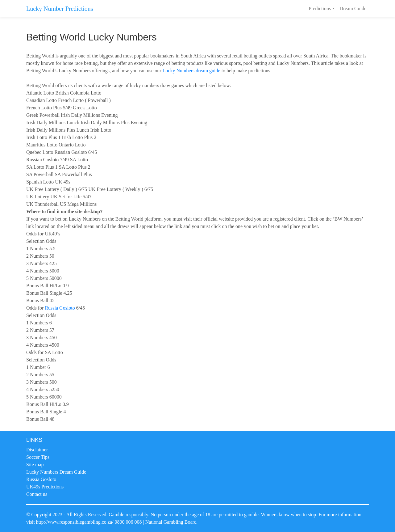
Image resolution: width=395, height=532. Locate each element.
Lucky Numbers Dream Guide (56, 472)
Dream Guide (353, 8)
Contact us (37, 494)
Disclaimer (37, 450)
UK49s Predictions (45, 487)
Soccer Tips (38, 457)
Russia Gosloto (60, 308)
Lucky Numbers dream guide (191, 71)
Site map (35, 464)
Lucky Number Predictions (60, 9)
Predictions (320, 8)
